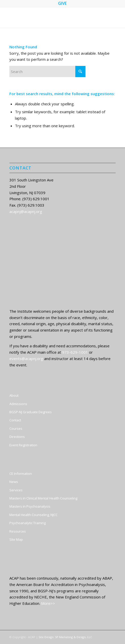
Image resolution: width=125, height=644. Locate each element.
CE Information (21, 474)
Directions (17, 437)
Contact (15, 420)
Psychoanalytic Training (28, 523)
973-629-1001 (75, 352)
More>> (48, 603)
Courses (16, 428)
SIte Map (16, 539)
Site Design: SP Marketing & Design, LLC (65, 637)
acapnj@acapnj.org (26, 211)
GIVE (62, 3)
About (14, 395)
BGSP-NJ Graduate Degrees (31, 412)
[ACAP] (52, 18)
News (14, 482)
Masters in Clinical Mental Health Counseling (43, 498)
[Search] (47, 71)
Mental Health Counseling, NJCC (33, 515)
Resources (18, 531)
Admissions (18, 404)
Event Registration (23, 445)
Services (16, 490)
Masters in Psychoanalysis (30, 506)
